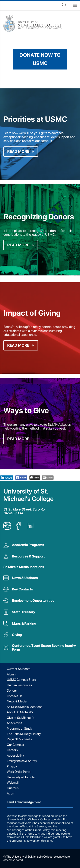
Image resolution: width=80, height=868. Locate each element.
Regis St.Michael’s (19, 739)
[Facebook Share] (21, 478)
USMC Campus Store (21, 680)
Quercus (13, 788)
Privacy (12, 766)
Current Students (19, 669)
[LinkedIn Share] (7, 478)
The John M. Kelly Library (24, 734)
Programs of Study (19, 729)
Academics (15, 723)
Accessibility (15, 756)
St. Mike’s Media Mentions (24, 567)
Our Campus (15, 745)
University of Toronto (21, 777)
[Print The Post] (35, 478)
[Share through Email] (48, 478)
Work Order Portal (19, 772)
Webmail (13, 783)
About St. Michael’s (20, 712)
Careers (12, 750)
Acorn (11, 793)
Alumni (12, 674)
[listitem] (7, 528)
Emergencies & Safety (22, 761)
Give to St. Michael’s (21, 718)
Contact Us (15, 696)
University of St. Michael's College (28, 495)
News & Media (17, 701)
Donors (12, 691)
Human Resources (19, 685)
